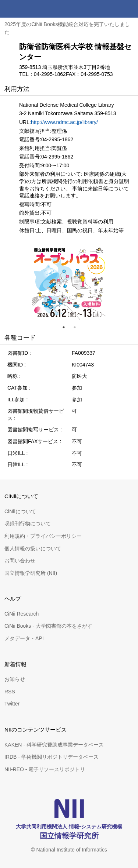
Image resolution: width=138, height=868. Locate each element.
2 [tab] (78, 327)
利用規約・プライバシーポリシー (43, 536)
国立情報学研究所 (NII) (31, 573)
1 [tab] (67, 327)
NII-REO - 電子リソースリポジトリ (45, 769)
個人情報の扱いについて (33, 548)
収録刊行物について (28, 524)
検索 (112, 9)
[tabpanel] (69, 283)
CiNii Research (22, 614)
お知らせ (15, 679)
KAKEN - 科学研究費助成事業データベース (54, 745)
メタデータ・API (24, 638)
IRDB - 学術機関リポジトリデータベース (52, 757)
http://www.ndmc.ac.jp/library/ (64, 122)
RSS (10, 692)
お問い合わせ (20, 561)
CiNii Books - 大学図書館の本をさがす (48, 626)
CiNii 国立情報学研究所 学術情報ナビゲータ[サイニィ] (32, 9)
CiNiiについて (20, 511)
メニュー (129, 9)
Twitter (12, 704)
